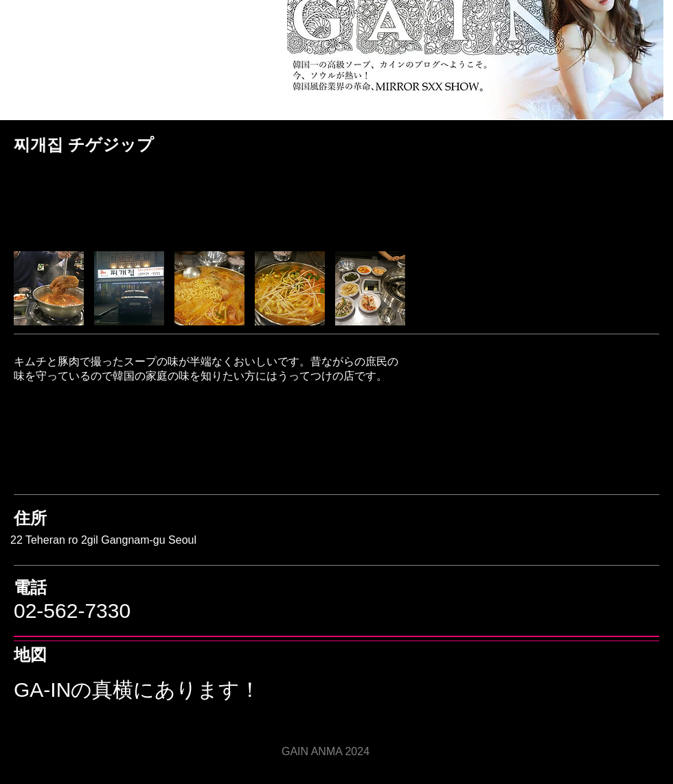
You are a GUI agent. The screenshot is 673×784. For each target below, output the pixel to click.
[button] (49, 288)
